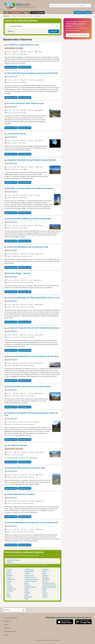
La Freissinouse (29, 575)
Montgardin (28, 597)
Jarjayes (9, 597)
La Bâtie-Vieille (29, 571)
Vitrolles (45, 597)
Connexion (87, 13)
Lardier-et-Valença (30, 587)
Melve (26, 595)
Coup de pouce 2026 (11, 631)
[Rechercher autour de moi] (57, 26)
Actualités (7, 628)
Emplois (6, 625)
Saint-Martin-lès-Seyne (49, 585)
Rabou (44, 573)
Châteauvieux (11, 579)
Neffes (26, 599)
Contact (6, 635)
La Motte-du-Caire (30, 577)
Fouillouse (10, 591)
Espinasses (10, 587)
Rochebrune (46, 579)
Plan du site (7, 621)
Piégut (44, 571)
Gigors (8, 595)
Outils (7, 13)
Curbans (9, 585)
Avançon (9, 571)
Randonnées (17, 13)
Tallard (44, 589)
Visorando (6, 16)
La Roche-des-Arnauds (31, 579)
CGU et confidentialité (10, 618)
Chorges (9, 581)
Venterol (45, 595)
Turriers (45, 593)
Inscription (78, 13)
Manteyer (27, 593)
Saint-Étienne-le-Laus (49, 583)
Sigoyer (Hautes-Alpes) (49, 587)
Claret (8, 583)
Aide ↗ (26, 13)
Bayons (9, 573)
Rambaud (45, 575)
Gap (8, 593)
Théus (44, 591)
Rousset (45, 581)
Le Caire (27, 589)
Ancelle (9, 569)
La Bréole (27, 573)
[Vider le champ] (54, 26)
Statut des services (41, 640)
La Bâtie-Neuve (29, 569)
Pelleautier (46, 569)
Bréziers (9, 577)
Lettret (26, 591)
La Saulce (27, 585)
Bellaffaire (10, 575)
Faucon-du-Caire (12, 589)
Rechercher (54, 31)
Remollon (45, 577)
